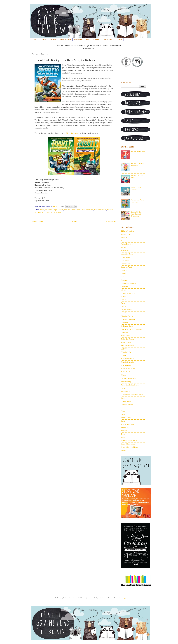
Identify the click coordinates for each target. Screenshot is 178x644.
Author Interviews (127, 244)
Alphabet (124, 238)
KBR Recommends (87, 210)
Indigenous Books (127, 326)
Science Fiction (126, 418)
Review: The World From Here (137, 201)
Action (42, 210)
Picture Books (126, 391)
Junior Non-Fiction (127, 339)
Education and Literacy (129, 293)
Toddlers (124, 431)
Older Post (111, 222)
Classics (124, 270)
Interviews (125, 333)
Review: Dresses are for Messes (138, 164)
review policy (109, 39)
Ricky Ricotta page (73, 133)
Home (75, 222)
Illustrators (125, 323)
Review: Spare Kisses (138, 151)
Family (123, 300)
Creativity (124, 280)
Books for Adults (127, 267)
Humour (67, 210)
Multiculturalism (127, 372)
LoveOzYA (125, 355)
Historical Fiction (127, 316)
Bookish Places (126, 264)
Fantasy (124, 303)
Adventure (48, 210)
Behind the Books (127, 254)
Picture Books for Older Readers (132, 395)
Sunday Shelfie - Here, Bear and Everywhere (136, 214)
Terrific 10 (125, 428)
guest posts (78, 39)
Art (122, 241)
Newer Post (37, 222)
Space (48, 213)
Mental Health (126, 365)
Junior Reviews (126, 342)
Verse (123, 437)
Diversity (124, 290)
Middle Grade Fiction (128, 369)
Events (123, 297)
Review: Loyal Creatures (136, 189)
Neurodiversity (126, 382)
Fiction (123, 306)
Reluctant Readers (100, 210)
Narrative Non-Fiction (128, 378)
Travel (123, 434)
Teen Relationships (127, 424)
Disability (124, 287)
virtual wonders (65, 39)
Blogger (125, 598)
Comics (124, 274)
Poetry (123, 398)
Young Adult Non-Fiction (130, 447)
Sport (123, 421)
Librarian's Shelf (127, 352)
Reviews (124, 408)
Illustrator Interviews (128, 320)
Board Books (125, 257)
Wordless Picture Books (129, 441)
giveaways (97, 39)
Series (43, 213)
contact (119, 39)
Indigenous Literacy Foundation (132, 329)
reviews (44, 39)
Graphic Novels (58, 210)
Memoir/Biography (127, 362)
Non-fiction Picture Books (130, 385)
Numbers (124, 388)
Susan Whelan (56, 213)
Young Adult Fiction (128, 444)
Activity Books (126, 234)
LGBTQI (124, 349)
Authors (124, 247)
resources (53, 39)
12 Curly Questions (128, 231)
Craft (123, 277)
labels (87, 39)
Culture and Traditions (129, 283)
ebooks (123, 450)
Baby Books (125, 251)
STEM (123, 414)
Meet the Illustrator (127, 359)
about (36, 39)
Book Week (125, 260)
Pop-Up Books (126, 401)
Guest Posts (125, 313)
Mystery (124, 375)
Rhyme (123, 411)
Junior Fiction (75, 210)
